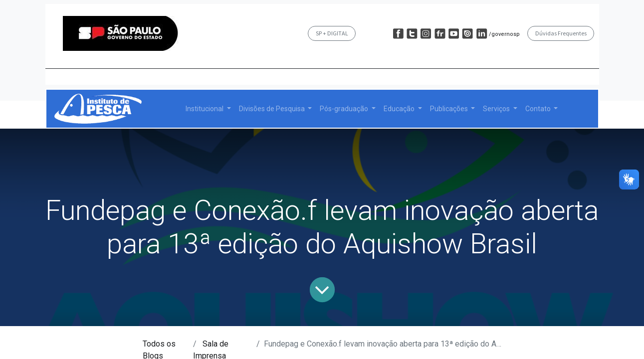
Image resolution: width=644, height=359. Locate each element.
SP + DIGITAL (332, 33)
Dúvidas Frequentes (561, 33)
